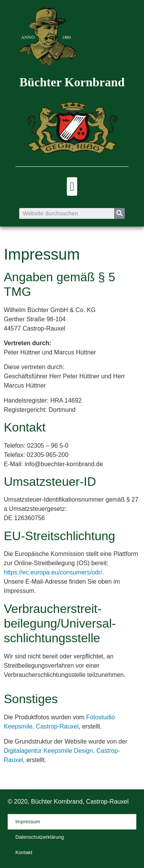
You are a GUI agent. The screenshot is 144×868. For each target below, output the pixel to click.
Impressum (28, 822)
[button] (72, 186)
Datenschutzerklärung (40, 837)
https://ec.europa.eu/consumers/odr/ (53, 572)
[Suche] (119, 213)
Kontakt (24, 852)
